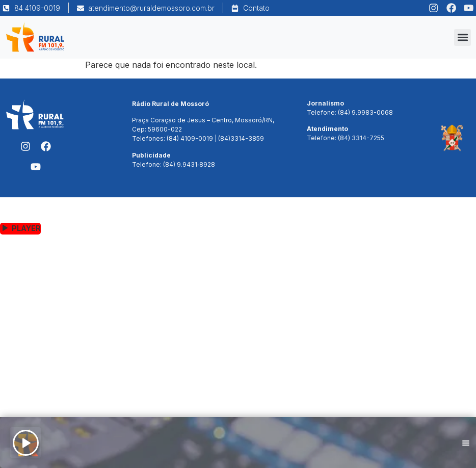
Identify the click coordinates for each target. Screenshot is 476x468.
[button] (462, 37)
